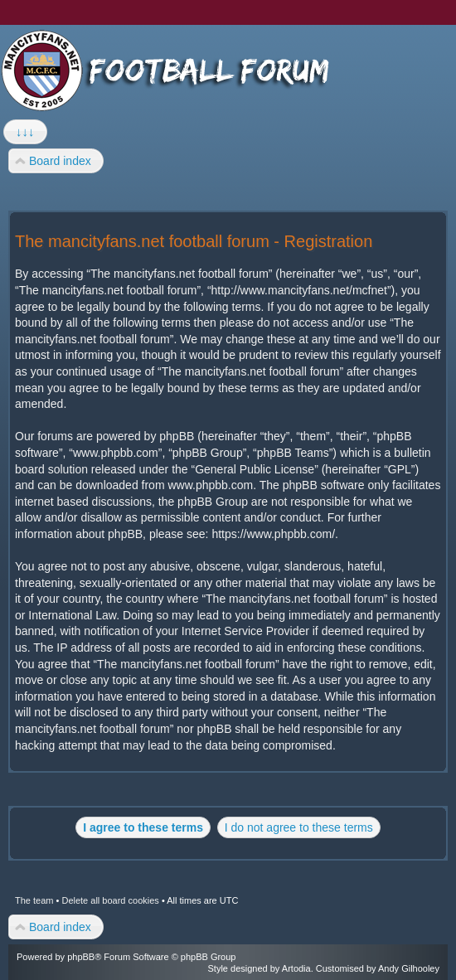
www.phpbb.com (210, 485)
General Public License (255, 469)
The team (34, 900)
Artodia (296, 968)
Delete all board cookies (110, 900)
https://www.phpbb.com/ (273, 534)
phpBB (81, 957)
